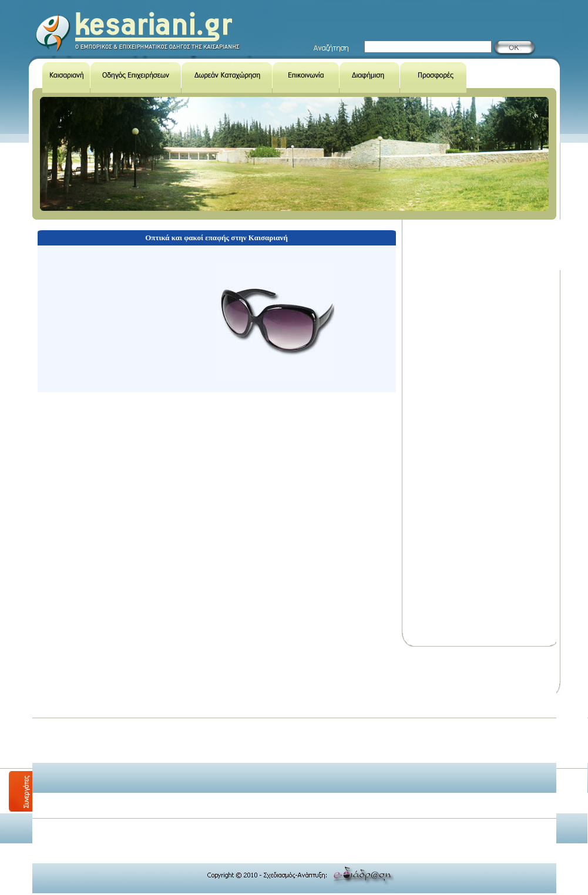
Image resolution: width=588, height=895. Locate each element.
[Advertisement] (242, 732)
